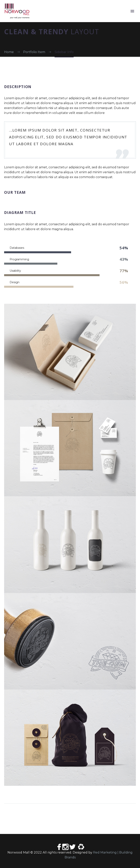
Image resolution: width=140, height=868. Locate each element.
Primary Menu (132, 11)
